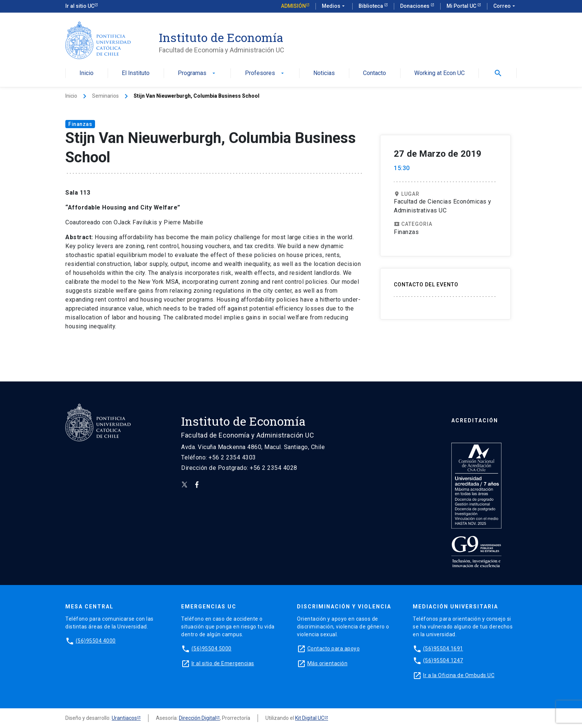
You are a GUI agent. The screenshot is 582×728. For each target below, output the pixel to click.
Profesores (265, 73)
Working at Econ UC (439, 73)
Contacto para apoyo (334, 649)
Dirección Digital (197, 718)
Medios (334, 6)
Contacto (375, 73)
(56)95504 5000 (212, 649)
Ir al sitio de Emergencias (223, 663)
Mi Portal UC (462, 6)
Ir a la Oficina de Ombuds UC (459, 675)
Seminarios (105, 96)
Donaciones (415, 6)
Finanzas (80, 124)
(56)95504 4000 (96, 641)
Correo (505, 6)
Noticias (324, 73)
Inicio (86, 73)
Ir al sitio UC (80, 6)
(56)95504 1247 (443, 660)
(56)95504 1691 (443, 649)
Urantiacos (124, 718)
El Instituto (136, 73)
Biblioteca (371, 6)
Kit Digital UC (310, 718)
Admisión (293, 6)
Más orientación (328, 663)
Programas (197, 73)
